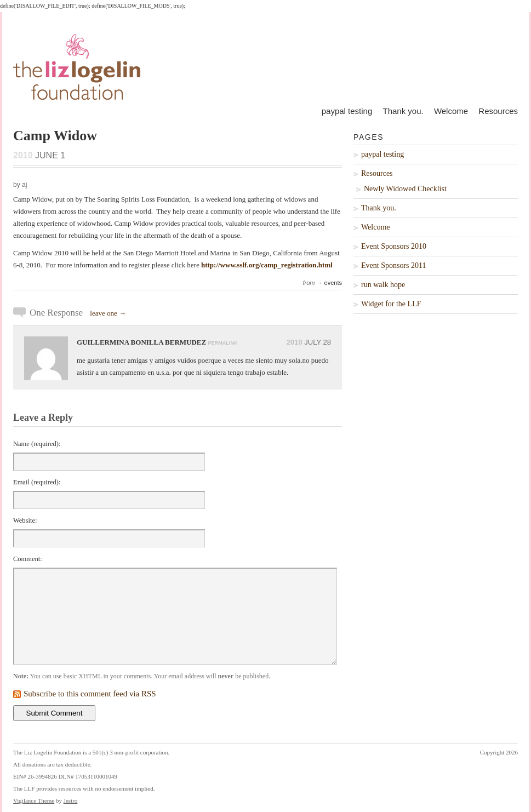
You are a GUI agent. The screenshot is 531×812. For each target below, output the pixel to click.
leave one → (108, 313)
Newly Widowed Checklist (405, 189)
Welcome (451, 111)
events (333, 283)
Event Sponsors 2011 (393, 265)
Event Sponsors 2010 (394, 246)
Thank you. (403, 111)
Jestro (71, 800)
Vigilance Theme (34, 800)
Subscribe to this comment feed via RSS (90, 694)
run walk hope (383, 285)
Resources (498, 111)
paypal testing (347, 111)
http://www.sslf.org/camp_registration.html (267, 265)
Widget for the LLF (391, 304)
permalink (222, 343)
